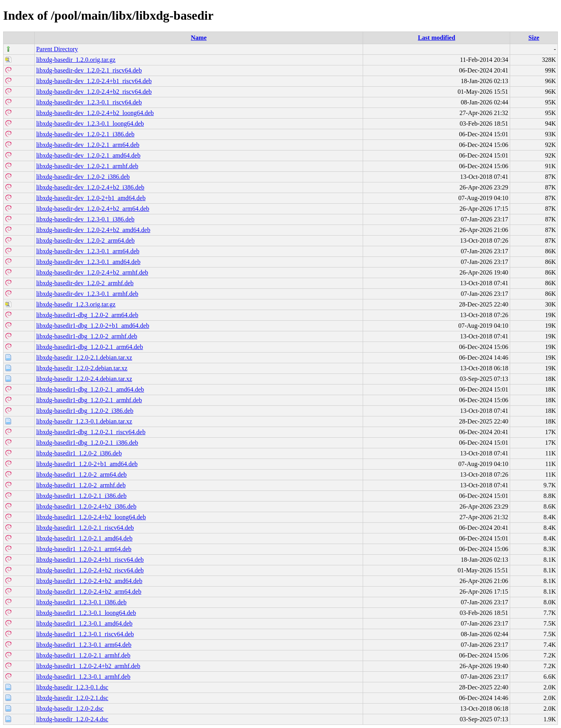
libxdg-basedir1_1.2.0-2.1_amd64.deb (84, 538)
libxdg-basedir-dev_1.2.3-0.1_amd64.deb (89, 262)
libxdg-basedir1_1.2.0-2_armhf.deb (81, 485)
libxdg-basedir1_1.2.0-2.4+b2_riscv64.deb (90, 570)
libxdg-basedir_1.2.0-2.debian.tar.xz (82, 368)
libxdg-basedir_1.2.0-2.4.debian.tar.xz (84, 379)
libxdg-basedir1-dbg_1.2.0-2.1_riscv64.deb (91, 432)
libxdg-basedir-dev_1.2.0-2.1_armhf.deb (87, 166)
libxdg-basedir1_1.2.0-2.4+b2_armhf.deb (88, 666)
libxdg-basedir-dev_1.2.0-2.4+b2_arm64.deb (93, 209)
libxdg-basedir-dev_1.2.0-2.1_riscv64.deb (89, 70)
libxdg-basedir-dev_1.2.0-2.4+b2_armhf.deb (92, 272)
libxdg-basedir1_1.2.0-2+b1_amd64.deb (87, 464)
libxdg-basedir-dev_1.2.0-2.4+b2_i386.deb (90, 187)
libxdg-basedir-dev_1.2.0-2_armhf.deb (85, 283)
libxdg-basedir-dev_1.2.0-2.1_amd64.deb (89, 155)
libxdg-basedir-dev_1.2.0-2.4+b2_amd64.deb (93, 230)
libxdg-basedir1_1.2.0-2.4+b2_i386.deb (86, 506)
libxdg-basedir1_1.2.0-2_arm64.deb (82, 474)
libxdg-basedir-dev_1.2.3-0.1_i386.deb (85, 219)
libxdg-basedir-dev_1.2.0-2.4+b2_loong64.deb (95, 113)
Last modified (437, 38)
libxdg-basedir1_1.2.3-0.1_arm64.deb (84, 645)
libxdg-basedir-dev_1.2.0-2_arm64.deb (86, 240)
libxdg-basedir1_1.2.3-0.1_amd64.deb (84, 623)
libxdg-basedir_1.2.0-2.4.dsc (72, 719)
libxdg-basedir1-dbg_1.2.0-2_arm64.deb (87, 315)
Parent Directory (57, 49)
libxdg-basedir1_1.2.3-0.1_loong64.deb (86, 613)
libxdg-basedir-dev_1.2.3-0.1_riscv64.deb (89, 102)
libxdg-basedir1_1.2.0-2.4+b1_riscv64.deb (90, 560)
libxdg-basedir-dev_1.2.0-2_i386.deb (83, 177)
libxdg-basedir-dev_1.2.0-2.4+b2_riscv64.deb (94, 92)
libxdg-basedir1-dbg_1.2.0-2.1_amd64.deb (90, 389)
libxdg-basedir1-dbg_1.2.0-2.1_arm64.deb (90, 347)
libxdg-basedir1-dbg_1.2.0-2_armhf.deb (87, 336)
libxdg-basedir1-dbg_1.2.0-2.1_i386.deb (87, 443)
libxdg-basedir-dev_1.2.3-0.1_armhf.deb (87, 294)
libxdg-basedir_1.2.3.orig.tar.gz (76, 304)
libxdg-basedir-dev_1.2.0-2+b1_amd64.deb (91, 198)
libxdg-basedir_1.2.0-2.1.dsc (72, 698)
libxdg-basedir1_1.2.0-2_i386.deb (79, 453)
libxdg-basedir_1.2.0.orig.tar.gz (76, 60)
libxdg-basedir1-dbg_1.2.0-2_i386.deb (85, 411)
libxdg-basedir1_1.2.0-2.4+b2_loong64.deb (91, 517)
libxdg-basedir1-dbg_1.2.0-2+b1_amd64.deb (93, 326)
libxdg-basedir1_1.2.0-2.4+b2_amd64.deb (89, 581)
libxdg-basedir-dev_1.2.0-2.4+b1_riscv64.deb (94, 81)
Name (199, 38)
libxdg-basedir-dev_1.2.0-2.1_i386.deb (85, 134)
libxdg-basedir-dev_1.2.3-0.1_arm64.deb (88, 251)
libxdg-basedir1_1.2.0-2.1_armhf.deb (83, 655)
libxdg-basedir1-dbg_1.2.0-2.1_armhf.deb (89, 400)
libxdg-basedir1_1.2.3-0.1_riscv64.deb (85, 634)
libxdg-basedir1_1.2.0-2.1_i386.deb (81, 496)
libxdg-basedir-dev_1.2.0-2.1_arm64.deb (88, 145)
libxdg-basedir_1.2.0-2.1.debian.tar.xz (84, 357)
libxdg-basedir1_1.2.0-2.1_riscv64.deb (85, 528)
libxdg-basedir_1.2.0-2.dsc (70, 708)
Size (534, 38)
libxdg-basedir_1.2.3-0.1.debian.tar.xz (84, 421)
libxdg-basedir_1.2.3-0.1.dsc (72, 687)
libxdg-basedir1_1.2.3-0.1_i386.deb (81, 602)
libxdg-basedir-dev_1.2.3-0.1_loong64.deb (90, 123)
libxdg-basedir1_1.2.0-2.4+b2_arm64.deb (89, 591)
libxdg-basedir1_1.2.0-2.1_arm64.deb (84, 549)
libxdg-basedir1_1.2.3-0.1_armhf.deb (83, 677)
